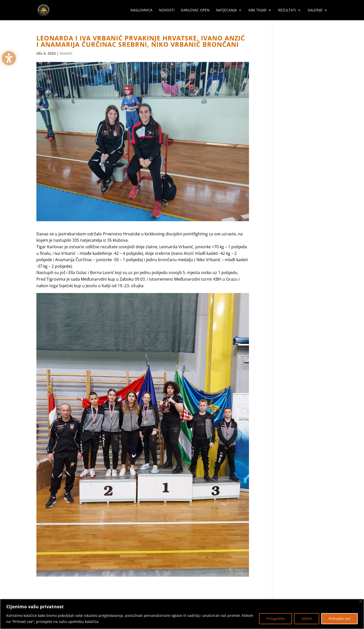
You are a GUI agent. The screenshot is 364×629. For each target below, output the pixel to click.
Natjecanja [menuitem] (226, 10)
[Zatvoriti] (361, 601)
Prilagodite (276, 619)
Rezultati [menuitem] (287, 10)
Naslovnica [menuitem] (141, 10)
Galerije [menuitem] (315, 10)
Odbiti (307, 619)
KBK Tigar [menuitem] (257, 10)
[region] (182, 614)
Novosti (66, 53)
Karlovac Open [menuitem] (195, 10)
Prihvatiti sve (339, 619)
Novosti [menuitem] (167, 10)
